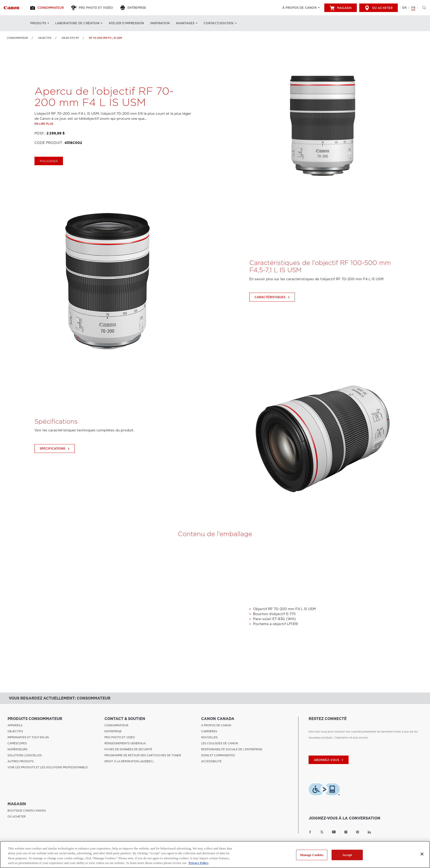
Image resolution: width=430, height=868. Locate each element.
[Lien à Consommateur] (11, 8)
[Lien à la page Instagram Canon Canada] (346, 832)
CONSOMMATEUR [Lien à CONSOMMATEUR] (116, 725)
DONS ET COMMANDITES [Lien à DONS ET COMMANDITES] (218, 755)
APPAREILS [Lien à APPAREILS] (15, 725)
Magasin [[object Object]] (341, 8)
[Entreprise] (134, 8)
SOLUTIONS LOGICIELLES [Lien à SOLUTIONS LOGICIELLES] (25, 755)
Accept (347, 855)
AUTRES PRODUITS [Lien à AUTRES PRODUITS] (21, 761)
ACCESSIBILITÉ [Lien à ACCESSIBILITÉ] (211, 761)
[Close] (422, 854)
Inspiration (160, 23)
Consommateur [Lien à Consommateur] (17, 38)
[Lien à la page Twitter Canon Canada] (322, 832)
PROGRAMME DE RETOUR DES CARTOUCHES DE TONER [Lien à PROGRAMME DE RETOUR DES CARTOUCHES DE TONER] (143, 755)
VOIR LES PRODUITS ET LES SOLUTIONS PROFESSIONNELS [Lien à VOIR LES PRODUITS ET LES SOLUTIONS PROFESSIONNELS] (48, 767)
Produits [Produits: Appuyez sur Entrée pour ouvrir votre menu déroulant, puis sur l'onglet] (38, 23)
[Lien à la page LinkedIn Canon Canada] (369, 832)
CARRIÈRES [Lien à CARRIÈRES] (209, 731)
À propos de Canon (299, 8)
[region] (215, 855)
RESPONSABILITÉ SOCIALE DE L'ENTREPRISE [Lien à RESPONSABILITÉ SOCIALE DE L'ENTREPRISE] (232, 749)
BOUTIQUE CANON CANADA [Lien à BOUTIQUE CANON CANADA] (27, 811)
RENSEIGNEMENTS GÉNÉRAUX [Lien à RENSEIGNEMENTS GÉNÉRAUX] (125, 743)
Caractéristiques (273, 319)
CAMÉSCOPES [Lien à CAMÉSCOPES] (17, 743)
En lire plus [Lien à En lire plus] (44, 145)
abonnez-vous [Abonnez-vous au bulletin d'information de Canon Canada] (329, 760)
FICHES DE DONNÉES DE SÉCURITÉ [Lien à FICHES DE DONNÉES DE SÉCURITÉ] (128, 749)
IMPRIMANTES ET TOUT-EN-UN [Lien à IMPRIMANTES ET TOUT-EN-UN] (28, 737)
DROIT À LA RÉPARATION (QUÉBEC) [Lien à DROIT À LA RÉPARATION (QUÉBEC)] (129, 761)
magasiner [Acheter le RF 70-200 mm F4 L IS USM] (49, 183)
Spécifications (55, 470)
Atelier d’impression (126, 23)
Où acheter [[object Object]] (379, 8)
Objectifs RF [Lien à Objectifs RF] (70, 38)
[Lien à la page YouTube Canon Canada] (334, 832)
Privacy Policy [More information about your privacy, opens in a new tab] (199, 863)
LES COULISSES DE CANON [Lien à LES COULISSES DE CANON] (219, 743)
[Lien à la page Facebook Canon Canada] (310, 832)
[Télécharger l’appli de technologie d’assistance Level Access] (324, 790)
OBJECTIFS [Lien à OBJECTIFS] (45, 38)
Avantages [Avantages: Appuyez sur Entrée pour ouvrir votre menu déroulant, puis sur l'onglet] (185, 23)
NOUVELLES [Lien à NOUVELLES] (209, 737)
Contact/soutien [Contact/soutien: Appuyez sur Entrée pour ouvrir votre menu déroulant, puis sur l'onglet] (219, 23)
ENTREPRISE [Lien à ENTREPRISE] (113, 731)
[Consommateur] (48, 8)
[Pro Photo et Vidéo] (93, 8)
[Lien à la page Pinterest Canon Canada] (358, 832)
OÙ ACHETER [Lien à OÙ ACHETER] (17, 817)
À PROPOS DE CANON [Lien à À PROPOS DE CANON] (216, 725)
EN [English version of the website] (404, 8)
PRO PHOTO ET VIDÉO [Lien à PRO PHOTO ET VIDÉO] (120, 737)
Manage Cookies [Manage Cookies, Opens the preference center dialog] (312, 855)
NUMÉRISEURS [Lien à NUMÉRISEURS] (17, 749)
